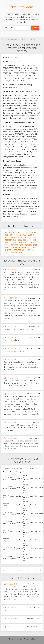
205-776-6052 (12, 338)
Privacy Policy (29, 639)
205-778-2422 (12, 618)
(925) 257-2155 (11, 240)
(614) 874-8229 (16, 238)
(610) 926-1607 (11, 232)
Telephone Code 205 (14, 39)
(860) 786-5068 (11, 248)
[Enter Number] (17, 28)
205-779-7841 (12, 627)
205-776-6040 (12, 349)
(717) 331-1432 (24, 232)
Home (4, 39)
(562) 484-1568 (16, 253)
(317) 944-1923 (20, 243)
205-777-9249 (12, 608)
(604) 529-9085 (17, 245)
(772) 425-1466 (20, 235)
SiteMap (19, 639)
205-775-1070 (12, 584)
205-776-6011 (12, 359)
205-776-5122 (12, 298)
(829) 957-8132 (19, 250)
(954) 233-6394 (24, 240)
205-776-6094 (12, 327)
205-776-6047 (12, 422)
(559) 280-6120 (25, 248)
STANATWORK (22, 7)
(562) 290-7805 (31, 245)
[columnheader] (6, 472)
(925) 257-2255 (30, 238)
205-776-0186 (12, 270)
